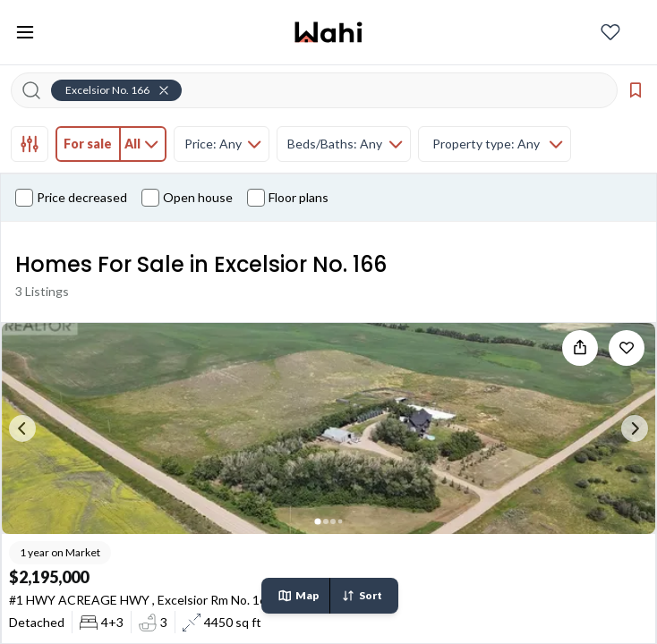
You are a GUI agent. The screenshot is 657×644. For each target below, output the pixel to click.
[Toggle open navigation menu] (25, 32)
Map (298, 596)
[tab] (30, 144)
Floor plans (288, 198)
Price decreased (71, 198)
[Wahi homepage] (328, 32)
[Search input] (325, 90)
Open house (187, 198)
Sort (362, 596)
